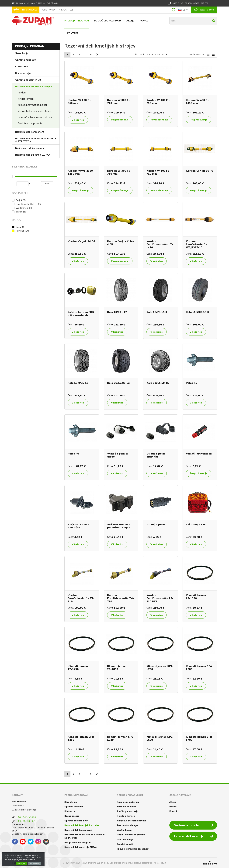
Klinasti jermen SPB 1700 (199, 738)
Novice (144, 21)
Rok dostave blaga (127, 825)
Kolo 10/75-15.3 (157, 312)
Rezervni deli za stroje (194, 836)
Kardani (22, 93)
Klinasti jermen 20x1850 (117, 668)
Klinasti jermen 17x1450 (78, 668)
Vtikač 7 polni (156, 524)
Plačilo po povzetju (127, 811)
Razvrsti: (140, 54)
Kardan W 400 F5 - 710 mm (159, 172)
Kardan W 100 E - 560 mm (79, 101)
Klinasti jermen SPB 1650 (160, 738)
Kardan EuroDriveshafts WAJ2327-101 (197, 244)
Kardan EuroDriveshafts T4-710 (121, 598)
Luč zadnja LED (196, 524)
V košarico (78, 120)
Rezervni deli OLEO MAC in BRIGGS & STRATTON (36, 140)
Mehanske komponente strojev (35, 111)
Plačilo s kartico (126, 816)
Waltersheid (24, 208)
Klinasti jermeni (26, 99)
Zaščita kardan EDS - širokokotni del (81, 313)
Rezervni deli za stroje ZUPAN (33, 155)
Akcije (130, 21)
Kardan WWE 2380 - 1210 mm (81, 172)
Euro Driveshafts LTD (28, 204)
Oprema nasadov (26, 60)
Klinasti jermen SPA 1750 (160, 668)
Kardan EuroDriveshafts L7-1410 (160, 244)
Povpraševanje (120, 120)
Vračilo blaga (124, 830)
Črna (20, 227)
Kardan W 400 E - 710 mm (158, 101)
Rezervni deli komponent (30, 132)
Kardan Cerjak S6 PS (200, 171)
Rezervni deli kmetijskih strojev (34, 87)
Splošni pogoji (125, 844)
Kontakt (73, 33)
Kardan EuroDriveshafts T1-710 (81, 598)
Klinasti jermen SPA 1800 (199, 668)
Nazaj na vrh (210, 863)
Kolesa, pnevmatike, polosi (32, 105)
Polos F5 (191, 383)
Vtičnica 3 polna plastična (78, 526)
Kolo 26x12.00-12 (118, 383)
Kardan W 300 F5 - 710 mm (120, 172)
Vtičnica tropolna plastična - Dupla (119, 526)
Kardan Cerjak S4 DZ (82, 241)
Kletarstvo (22, 67)
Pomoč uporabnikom (108, 21)
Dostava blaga (125, 839)
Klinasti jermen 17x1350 (196, 597)
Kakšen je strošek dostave (132, 821)
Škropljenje (22, 53)
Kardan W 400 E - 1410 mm (198, 101)
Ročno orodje (23, 73)
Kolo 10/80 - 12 (117, 312)
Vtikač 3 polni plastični (156, 455)
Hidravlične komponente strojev (35, 117)
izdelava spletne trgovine (145, 863)
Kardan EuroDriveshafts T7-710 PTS (160, 598)
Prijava (63, 10)
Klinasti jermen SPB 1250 (81, 738)
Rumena (22, 231)
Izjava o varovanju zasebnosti (134, 849)
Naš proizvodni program (30, 148)
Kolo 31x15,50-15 (158, 383)
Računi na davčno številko (131, 835)
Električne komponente (30, 123)
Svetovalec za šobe (194, 825)
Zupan (22, 212)
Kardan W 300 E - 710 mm (119, 101)
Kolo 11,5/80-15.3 (197, 312)
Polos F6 (73, 454)
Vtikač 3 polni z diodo (117, 455)
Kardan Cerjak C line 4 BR (121, 243)
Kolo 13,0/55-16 (78, 383)
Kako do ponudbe (127, 806)
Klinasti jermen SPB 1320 (120, 738)
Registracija (49, 10)
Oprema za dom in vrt (28, 80)
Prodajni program (77, 21)
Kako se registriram (128, 802)
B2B (72, 10)
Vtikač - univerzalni (199, 454)
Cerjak (21, 200)
